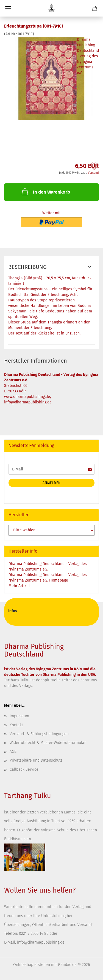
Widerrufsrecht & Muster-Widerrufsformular (48, 743)
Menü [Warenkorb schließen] (8, 8)
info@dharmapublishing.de (41, 942)
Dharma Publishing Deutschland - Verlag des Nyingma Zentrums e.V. (88, 56)
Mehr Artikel (19, 586)
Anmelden (52, 483)
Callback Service (24, 769)
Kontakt (16, 725)
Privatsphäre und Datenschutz (36, 760)
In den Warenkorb (45, 192)
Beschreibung (27, 267)
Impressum (19, 716)
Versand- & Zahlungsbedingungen (39, 734)
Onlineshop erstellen (32, 965)
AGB (13, 752)
